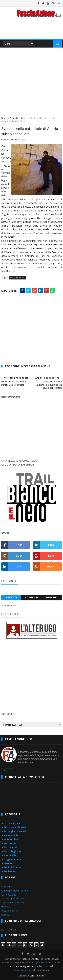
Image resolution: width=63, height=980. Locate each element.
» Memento (8, 863)
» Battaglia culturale (14, 831)
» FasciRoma (9, 843)
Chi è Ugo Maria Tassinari (15, 891)
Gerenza (6, 907)
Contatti (6, 915)
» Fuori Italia (9, 855)
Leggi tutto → (9, 769)
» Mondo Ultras (11, 840)
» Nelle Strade (10, 835)
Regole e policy (10, 911)
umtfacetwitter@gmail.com (22, 966)
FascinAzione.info (30, 959)
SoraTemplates (37, 976)
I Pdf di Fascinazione (13, 903)
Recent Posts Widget (9, 930)
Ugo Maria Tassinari (43, 963)
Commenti (52, 598)
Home (4, 118)
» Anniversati (9, 871)
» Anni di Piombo (11, 867)
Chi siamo (7, 887)
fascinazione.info (23, 970)
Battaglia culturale (19, 118)
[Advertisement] (32, 82)
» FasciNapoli (9, 847)
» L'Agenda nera (11, 859)
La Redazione (9, 895)
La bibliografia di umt (13, 899)
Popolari (32, 598)
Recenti (11, 598)
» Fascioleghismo (12, 851)
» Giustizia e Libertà (14, 827)
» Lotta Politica (11, 823)
